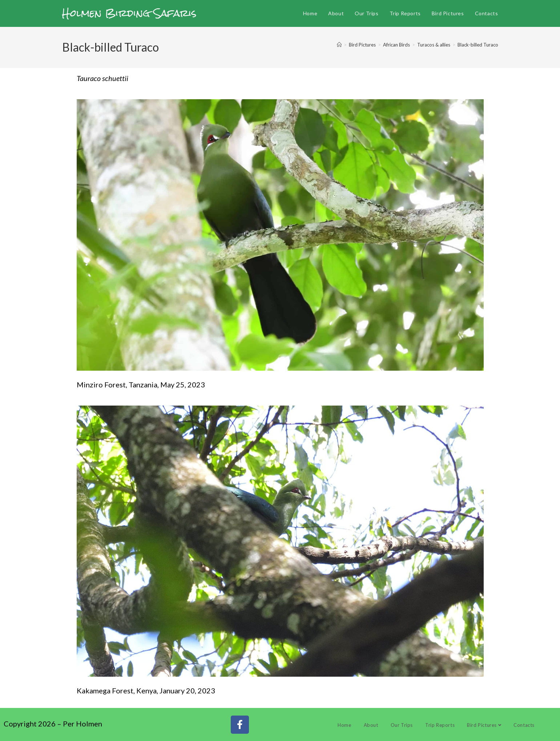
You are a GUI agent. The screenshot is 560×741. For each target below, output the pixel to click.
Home (344, 725)
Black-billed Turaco (478, 45)
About (371, 725)
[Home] (339, 45)
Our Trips (402, 725)
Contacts (524, 725)
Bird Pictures (484, 725)
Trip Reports (440, 725)
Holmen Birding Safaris (129, 13)
